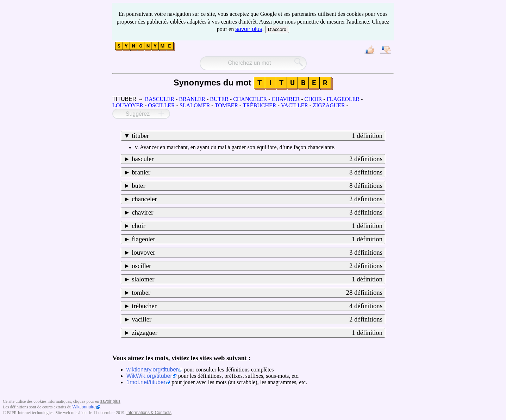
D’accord (277, 29)
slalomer (257, 279)
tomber (257, 293)
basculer (257, 159)
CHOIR (313, 99)
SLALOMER (195, 105)
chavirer (257, 212)
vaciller (257, 319)
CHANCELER (250, 99)
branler (257, 172)
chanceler (257, 199)
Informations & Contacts (149, 413)
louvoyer (257, 253)
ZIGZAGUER (329, 105)
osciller (257, 266)
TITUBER (124, 99)
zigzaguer (257, 333)
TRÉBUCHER (259, 105)
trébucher (257, 306)
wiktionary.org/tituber (152, 370)
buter (257, 186)
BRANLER (192, 99)
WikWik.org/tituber (149, 376)
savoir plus (249, 29)
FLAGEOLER (343, 99)
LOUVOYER (128, 105)
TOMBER (226, 105)
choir (257, 226)
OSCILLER (161, 105)
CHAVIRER (286, 99)
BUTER (219, 99)
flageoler (257, 239)
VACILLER (295, 105)
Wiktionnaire (84, 407)
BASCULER (160, 99)
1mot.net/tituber (146, 382)
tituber (257, 136)
